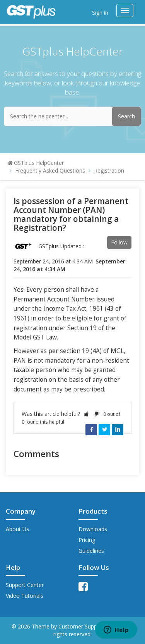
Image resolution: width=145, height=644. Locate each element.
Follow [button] (119, 242)
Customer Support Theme (92, 626)
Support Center (25, 585)
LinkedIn (118, 429)
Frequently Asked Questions (50, 171)
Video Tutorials (25, 596)
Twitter (104, 429)
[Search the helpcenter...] (72, 116)
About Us (17, 529)
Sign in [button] (100, 13)
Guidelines (91, 551)
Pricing (87, 540)
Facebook (91, 429)
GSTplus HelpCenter (39, 163)
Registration (109, 171)
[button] (86, 414)
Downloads (93, 529)
